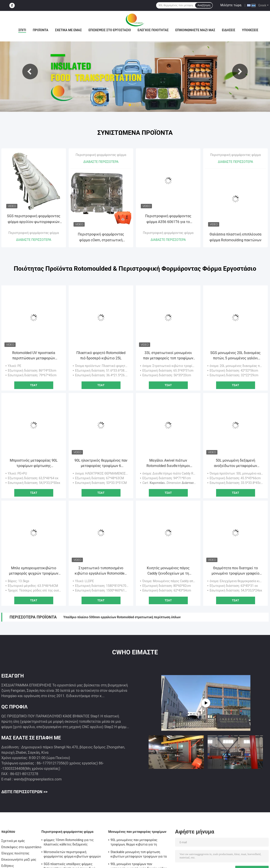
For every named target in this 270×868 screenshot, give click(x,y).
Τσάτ (34, 385)
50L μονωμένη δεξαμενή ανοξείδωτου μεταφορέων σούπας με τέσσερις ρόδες (236, 463)
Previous (30, 72)
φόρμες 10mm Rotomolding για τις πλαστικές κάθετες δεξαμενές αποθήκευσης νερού (69, 843)
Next (240, 72)
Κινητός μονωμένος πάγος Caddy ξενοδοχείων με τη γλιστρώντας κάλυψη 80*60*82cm (168, 571)
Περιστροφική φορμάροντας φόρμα (34, 233)
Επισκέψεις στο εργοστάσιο (110, 30)
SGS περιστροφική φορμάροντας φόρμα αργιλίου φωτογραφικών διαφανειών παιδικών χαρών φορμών (34, 219)
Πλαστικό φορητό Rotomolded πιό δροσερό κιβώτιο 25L (101, 355)
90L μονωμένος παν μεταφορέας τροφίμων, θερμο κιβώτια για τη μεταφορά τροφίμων (134, 843)
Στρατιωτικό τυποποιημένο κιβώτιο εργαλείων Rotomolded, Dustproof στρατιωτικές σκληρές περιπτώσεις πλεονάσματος (101, 571)
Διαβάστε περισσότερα (34, 240)
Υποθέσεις (250, 30)
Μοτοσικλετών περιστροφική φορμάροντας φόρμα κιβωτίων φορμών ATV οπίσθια (72, 855)
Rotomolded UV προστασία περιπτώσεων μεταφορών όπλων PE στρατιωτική (34, 356)
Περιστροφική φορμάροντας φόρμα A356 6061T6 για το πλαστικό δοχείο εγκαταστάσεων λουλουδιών (168, 219)
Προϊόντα (41, 30)
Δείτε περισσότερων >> (24, 792)
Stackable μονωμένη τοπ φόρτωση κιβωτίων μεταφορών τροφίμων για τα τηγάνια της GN (139, 855)
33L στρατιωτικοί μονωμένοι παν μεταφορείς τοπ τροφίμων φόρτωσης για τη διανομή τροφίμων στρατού (168, 356)
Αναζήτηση (204, 5)
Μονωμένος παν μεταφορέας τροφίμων (137, 832)
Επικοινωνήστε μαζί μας (195, 30)
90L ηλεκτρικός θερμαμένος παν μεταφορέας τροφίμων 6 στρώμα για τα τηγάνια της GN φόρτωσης (101, 463)
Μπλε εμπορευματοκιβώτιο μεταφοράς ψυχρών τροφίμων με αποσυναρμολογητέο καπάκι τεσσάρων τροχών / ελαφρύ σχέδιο (34, 571)
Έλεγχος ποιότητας (153, 30)
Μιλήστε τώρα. (231, 5)
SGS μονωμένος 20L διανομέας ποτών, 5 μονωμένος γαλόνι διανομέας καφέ (235, 356)
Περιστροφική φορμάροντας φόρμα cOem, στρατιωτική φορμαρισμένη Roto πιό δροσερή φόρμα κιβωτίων (101, 238)
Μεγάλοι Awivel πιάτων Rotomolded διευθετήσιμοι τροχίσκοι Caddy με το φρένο (168, 463)
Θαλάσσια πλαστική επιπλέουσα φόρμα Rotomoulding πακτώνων (236, 237)
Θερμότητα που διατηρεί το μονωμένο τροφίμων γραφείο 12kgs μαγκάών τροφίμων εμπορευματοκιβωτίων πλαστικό (236, 571)
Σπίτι (22, 30)
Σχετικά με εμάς (68, 30)
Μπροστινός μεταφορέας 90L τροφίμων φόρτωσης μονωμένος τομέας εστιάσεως (34, 463)
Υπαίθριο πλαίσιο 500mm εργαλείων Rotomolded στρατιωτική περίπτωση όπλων (122, 617)
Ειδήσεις (229, 30)
